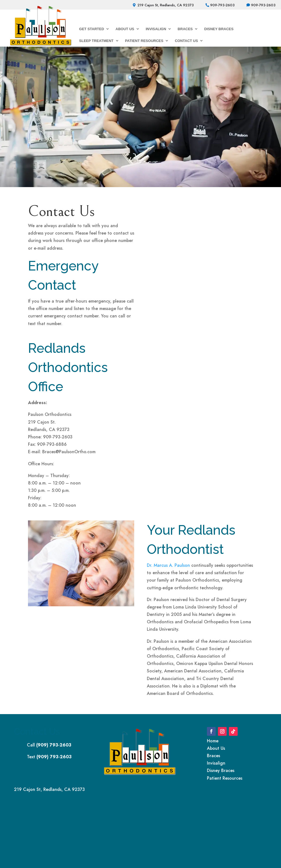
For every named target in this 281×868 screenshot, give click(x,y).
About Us (125, 29)
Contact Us (186, 41)
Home (213, 741)
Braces (185, 29)
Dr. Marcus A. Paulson (168, 565)
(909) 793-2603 (54, 745)
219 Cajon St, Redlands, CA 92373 (166, 5)
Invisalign (156, 29)
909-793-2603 (222, 5)
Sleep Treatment (96, 41)
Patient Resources (144, 41)
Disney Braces (219, 29)
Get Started (92, 29)
